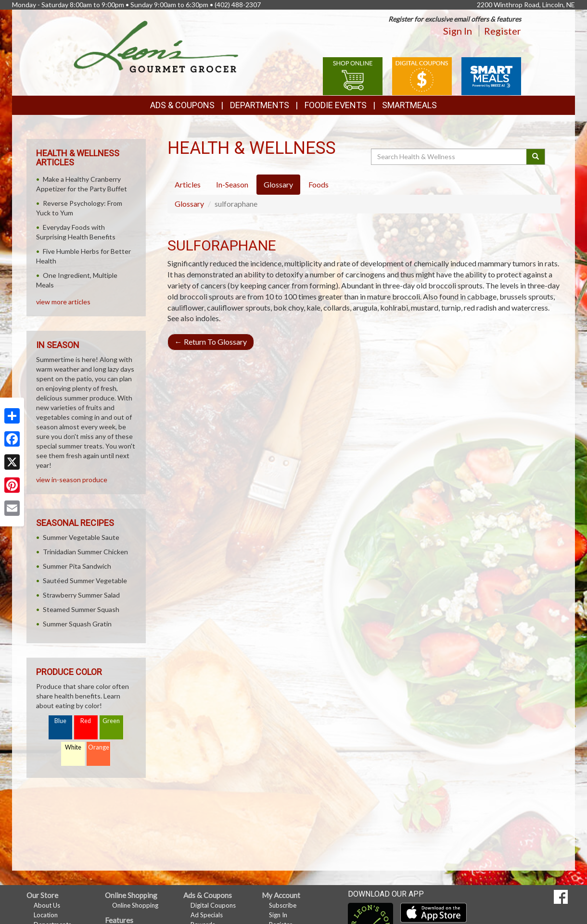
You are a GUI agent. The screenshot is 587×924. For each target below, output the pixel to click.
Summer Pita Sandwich (77, 566)
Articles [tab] (188, 184)
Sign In (458, 31)
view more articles (63, 302)
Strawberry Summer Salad (81, 595)
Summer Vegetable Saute (81, 537)
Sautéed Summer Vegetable (85, 581)
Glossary (189, 204)
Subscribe (283, 905)
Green (111, 721)
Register (503, 31)
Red (86, 721)
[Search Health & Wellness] (449, 157)
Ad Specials (207, 915)
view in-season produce (72, 480)
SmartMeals (409, 105)
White (73, 747)
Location (46, 915)
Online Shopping (135, 905)
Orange (99, 747)
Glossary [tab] (278, 184)
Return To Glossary (211, 342)
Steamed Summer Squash (81, 609)
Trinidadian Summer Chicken (85, 552)
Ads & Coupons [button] (182, 105)
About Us (47, 905)
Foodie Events (336, 105)
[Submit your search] (536, 157)
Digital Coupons (213, 905)
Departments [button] (260, 105)
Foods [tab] (319, 184)
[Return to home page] (156, 46)
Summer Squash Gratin (77, 624)
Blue (60, 721)
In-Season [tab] (232, 184)
